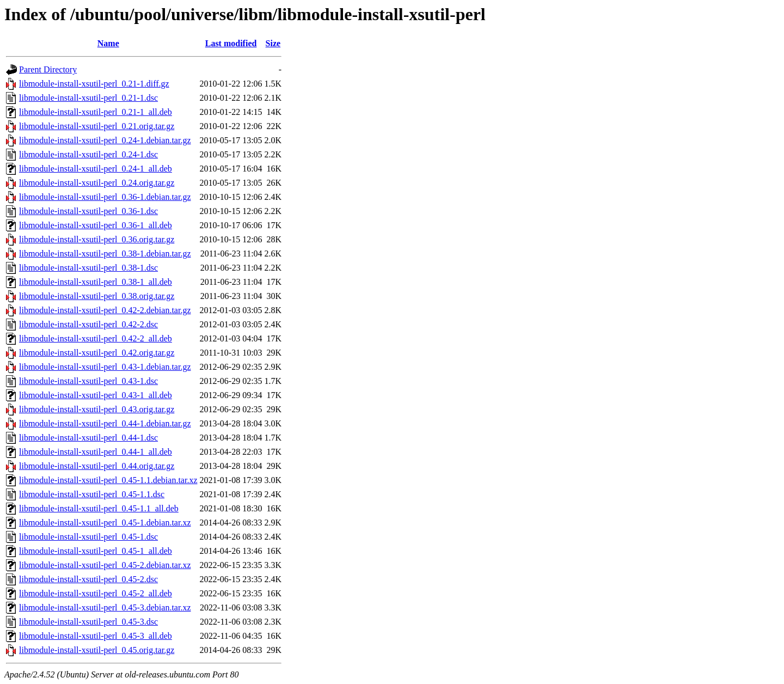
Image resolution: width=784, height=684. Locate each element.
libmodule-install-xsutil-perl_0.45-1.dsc (88, 537)
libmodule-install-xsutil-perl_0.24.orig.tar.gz (97, 183)
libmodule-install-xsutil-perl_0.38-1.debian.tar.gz (105, 254)
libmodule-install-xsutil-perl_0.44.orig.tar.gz (97, 466)
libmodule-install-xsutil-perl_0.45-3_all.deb (96, 636)
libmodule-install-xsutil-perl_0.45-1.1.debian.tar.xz (108, 480)
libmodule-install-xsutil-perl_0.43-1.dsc (88, 381)
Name (108, 43)
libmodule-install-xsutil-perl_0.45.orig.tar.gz (97, 650)
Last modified (231, 43)
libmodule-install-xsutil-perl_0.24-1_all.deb (96, 169)
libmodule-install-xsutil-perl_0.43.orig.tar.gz (97, 409)
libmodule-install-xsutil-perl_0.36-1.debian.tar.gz (105, 197)
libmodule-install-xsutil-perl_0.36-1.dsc (88, 211)
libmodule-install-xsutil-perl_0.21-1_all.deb (96, 112)
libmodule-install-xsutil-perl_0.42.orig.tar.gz (97, 353)
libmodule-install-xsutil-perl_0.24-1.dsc (88, 154)
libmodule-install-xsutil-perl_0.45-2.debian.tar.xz (105, 565)
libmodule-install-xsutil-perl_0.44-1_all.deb (96, 452)
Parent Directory (48, 69)
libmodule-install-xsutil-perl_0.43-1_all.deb (96, 395)
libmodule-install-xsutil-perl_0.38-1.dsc (88, 268)
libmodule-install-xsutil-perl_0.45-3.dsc (88, 622)
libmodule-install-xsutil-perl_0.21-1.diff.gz (94, 84)
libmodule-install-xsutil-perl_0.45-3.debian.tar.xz (105, 607)
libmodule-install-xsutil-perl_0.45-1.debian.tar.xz (105, 523)
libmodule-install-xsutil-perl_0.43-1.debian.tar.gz (105, 367)
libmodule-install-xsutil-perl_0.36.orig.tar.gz (97, 239)
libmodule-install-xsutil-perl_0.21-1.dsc (88, 98)
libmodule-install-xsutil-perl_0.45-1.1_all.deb (99, 508)
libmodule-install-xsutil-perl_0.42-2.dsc (88, 324)
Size (273, 43)
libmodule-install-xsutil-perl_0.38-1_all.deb (96, 282)
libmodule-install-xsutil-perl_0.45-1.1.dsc (92, 494)
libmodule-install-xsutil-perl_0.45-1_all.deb (96, 551)
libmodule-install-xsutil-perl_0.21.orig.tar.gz (97, 126)
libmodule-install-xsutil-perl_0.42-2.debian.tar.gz (105, 310)
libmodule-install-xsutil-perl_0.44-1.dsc (88, 438)
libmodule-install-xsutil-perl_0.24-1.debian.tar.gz (105, 140)
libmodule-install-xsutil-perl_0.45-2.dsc (88, 579)
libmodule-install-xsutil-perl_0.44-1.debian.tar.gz (105, 423)
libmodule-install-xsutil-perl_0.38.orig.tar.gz (97, 296)
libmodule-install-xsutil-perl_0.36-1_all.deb (96, 225)
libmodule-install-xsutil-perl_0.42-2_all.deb (96, 338)
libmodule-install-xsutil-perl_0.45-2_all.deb (96, 593)
